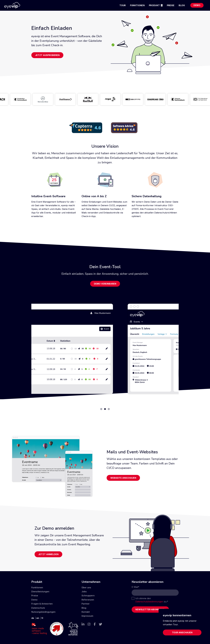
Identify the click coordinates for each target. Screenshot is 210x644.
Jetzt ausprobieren (47, 55)
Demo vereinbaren (105, 284)
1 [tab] (101, 409)
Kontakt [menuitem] (86, 612)
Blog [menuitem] (182, 5)
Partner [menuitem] (86, 604)
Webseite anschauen (123, 478)
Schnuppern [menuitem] (88, 596)
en (38, 618)
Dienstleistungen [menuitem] (40, 592)
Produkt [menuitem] (154, 5)
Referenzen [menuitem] (88, 600)
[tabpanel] (105, 349)
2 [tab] (105, 409)
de (33, 618)
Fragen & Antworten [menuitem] (42, 604)
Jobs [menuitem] (84, 592)
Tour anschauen (182, 632)
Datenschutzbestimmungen (149, 602)
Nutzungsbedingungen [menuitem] (43, 612)
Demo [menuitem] (197, 5)
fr (42, 618)
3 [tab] (109, 409)
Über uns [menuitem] (86, 587)
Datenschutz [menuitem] (38, 608)
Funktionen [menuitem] (137, 5)
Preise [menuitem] (171, 5)
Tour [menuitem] (123, 5)
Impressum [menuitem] (87, 616)
